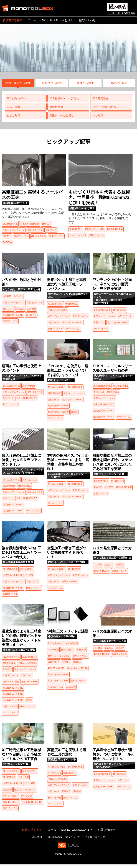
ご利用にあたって (95, 841)
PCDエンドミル (56, 240)
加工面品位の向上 (18, 99)
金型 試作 (46, 227)
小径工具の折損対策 (105, 109)
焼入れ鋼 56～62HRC (72, 326)
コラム (32, 20)
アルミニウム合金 (78, 239)
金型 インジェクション (14, 233)
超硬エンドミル (21, 240)
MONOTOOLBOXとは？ (58, 20)
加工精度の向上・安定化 (65, 99)
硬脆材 (74, 415)
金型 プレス (51, 233)
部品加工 (7, 240)
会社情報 (37, 841)
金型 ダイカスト (35, 233)
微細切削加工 (58, 109)
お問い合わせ (87, 20)
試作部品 (32, 312)
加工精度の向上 (10, 227)
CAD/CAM (8, 246)
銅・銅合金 (31, 318)
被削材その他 (54, 801)
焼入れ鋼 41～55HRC (13, 318)
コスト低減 (14, 109)
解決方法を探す (13, 20)
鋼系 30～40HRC (70, 585)
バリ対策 (98, 118)
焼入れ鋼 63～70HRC (58, 415)
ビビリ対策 (14, 118)
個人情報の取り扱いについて (64, 841)
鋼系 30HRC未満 (115, 232)
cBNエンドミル (39, 240)
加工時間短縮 (101, 99)
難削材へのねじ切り (63, 118)
